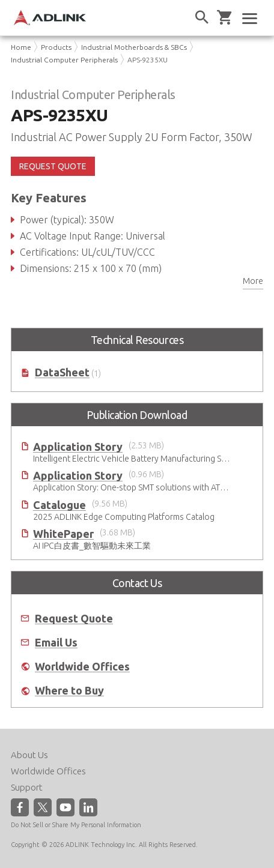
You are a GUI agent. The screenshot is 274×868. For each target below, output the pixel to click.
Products (56, 47)
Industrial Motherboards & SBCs (134, 47)
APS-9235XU (148, 60)
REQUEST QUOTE (53, 166)
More (253, 281)
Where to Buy (69, 691)
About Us (29, 755)
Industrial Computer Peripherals (64, 60)
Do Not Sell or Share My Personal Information (76, 825)
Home (21, 47)
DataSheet (62, 372)
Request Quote (74, 619)
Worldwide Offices (82, 667)
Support (27, 787)
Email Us (56, 643)
